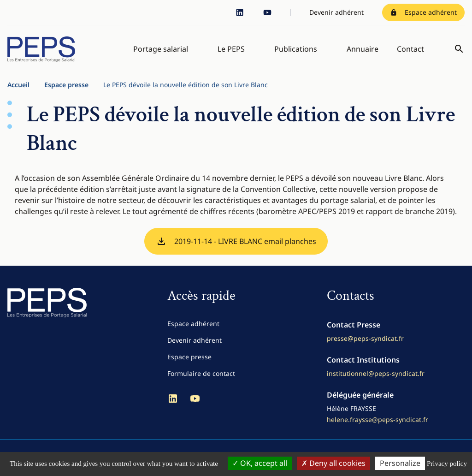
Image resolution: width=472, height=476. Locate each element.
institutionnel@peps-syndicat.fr (376, 378)
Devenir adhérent (336, 12)
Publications (296, 52)
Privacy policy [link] (447, 464)
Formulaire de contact (201, 378)
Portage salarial (161, 52)
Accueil (18, 90)
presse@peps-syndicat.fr (365, 343)
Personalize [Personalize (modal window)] (400, 463)
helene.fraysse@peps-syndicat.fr (378, 425)
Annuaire (363, 52)
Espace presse (66, 90)
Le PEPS (231, 52)
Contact (410, 52)
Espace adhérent (423, 12)
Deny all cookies (333, 463)
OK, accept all (260, 463)
